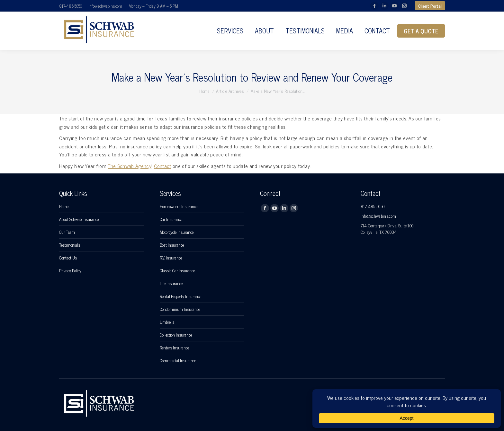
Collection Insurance (176, 335)
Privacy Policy (70, 271)
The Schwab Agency (129, 166)
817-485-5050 (71, 6)
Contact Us (68, 258)
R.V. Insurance (171, 258)
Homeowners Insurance (179, 207)
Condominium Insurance (180, 309)
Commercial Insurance (178, 361)
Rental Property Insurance (180, 296)
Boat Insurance (172, 245)
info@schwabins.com (105, 6)
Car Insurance (171, 219)
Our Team (67, 232)
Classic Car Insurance (177, 271)
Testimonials (70, 245)
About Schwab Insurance (79, 219)
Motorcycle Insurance (177, 232)
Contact (163, 166)
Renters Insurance (174, 348)
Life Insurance (171, 284)
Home (64, 207)
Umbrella (167, 322)
